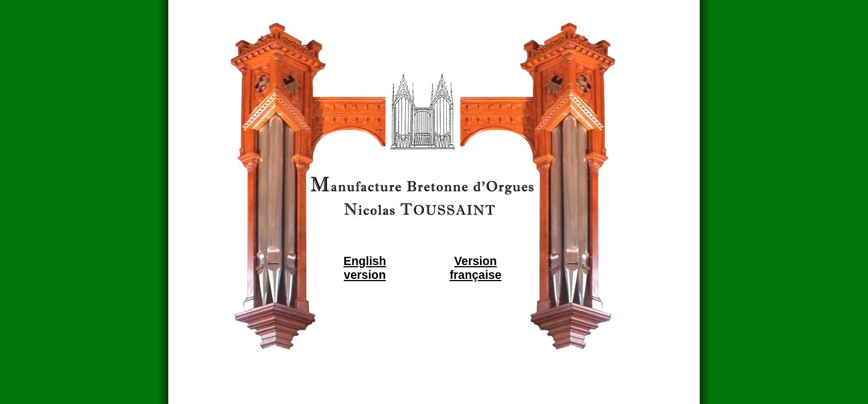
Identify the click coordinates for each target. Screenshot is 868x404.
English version (365, 268)
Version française (476, 268)
